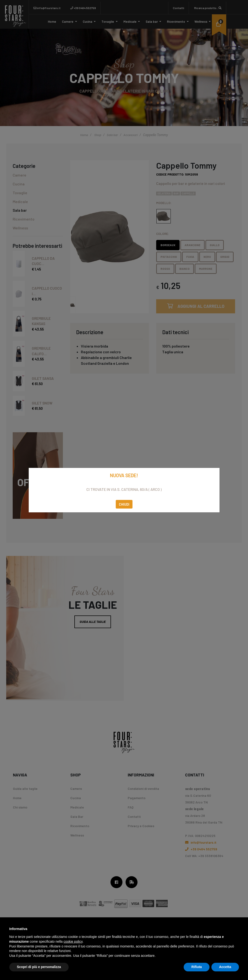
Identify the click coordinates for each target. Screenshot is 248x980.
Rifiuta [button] (197, 967)
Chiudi (124, 504)
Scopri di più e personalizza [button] (39, 967)
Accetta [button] (225, 967)
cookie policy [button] (73, 941)
